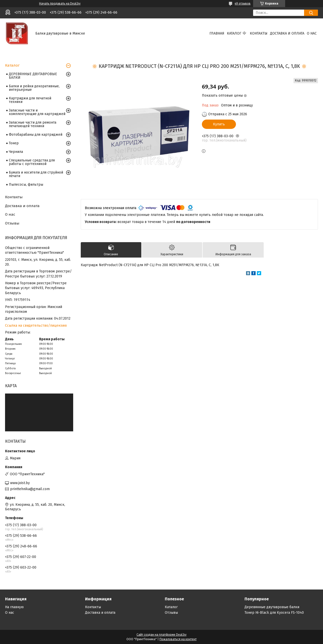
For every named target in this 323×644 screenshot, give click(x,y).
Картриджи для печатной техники (30, 100)
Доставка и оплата (287, 33)
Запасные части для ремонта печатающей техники (33, 124)
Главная (217, 33)
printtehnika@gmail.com (30, 489)
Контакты (259, 33)
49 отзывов (243, 4)
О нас (312, 33)
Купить (219, 124)
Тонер (14, 143)
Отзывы (12, 223)
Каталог (234, 33)
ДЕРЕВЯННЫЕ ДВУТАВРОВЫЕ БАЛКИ (33, 76)
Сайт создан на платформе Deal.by (161, 635)
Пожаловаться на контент (178, 639)
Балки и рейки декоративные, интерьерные (34, 88)
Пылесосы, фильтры (26, 185)
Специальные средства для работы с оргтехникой (32, 162)
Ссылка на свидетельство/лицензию (36, 326)
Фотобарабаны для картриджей (36, 135)
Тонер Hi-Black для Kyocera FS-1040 (274, 613)
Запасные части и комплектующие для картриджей (37, 112)
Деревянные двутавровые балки (272, 607)
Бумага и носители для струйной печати (36, 174)
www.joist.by (20, 483)
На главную (14, 607)
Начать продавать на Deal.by (60, 4)
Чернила (16, 152)
